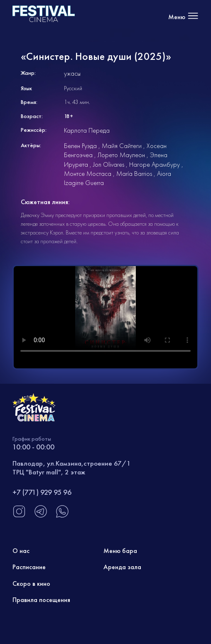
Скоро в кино (31, 584)
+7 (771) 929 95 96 (42, 492)
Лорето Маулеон (121, 155)
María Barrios (134, 174)
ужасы (72, 73)
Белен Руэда (80, 146)
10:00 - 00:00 (33, 447)
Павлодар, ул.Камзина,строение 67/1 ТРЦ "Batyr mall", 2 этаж (72, 467)
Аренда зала (122, 567)
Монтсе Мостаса (88, 174)
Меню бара (120, 551)
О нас (21, 551)
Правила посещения (41, 600)
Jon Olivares (109, 164)
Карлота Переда (87, 130)
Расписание (29, 567)
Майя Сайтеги (122, 146)
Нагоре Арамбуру (155, 164)
